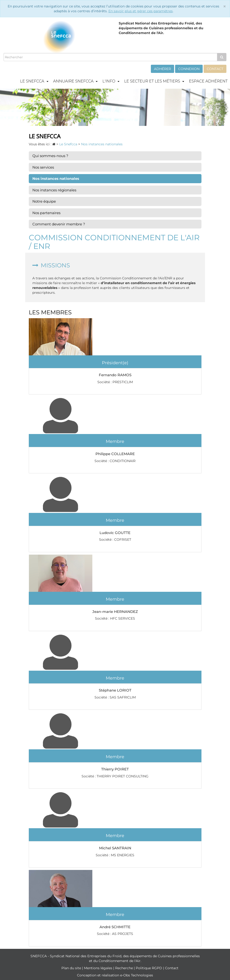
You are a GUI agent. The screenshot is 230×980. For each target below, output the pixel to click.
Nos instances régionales (54, 190)
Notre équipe (44, 201)
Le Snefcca (34, 81)
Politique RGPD (149, 968)
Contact (215, 69)
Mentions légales (99, 968)
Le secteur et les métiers (154, 81)
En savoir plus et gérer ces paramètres (141, 11)
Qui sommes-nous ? (50, 156)
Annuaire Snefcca (76, 81)
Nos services (43, 167)
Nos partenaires (46, 213)
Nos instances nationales (56, 179)
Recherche (124, 968)
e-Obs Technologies (137, 975)
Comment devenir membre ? (59, 224)
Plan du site (72, 968)
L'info (111, 81)
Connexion (189, 69)
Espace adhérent (208, 81)
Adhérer (162, 69)
